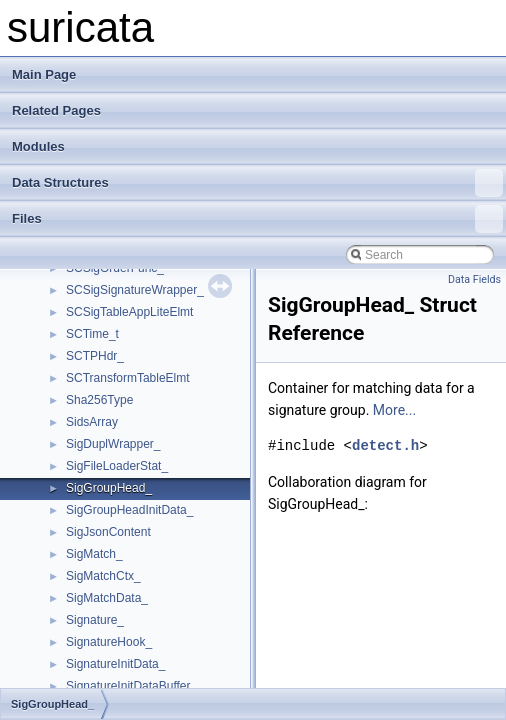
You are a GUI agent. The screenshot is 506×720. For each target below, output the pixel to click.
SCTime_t (92, 334)
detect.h (385, 445)
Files (257, 219)
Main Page (44, 74)
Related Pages (56, 110)
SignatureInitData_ (115, 664)
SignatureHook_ (109, 642)
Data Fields (474, 279)
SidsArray (92, 422)
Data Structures (257, 183)
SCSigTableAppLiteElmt (129, 312)
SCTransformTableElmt (128, 378)
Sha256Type (99, 400)
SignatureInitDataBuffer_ (131, 686)
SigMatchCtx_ (103, 576)
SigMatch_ (94, 554)
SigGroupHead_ (109, 488)
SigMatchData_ (107, 598)
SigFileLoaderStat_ (117, 466)
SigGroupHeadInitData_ (129, 510)
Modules (38, 146)
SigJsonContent (108, 532)
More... (394, 410)
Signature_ (95, 620)
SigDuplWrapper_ (113, 444)
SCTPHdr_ (95, 356)
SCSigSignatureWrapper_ (135, 290)
